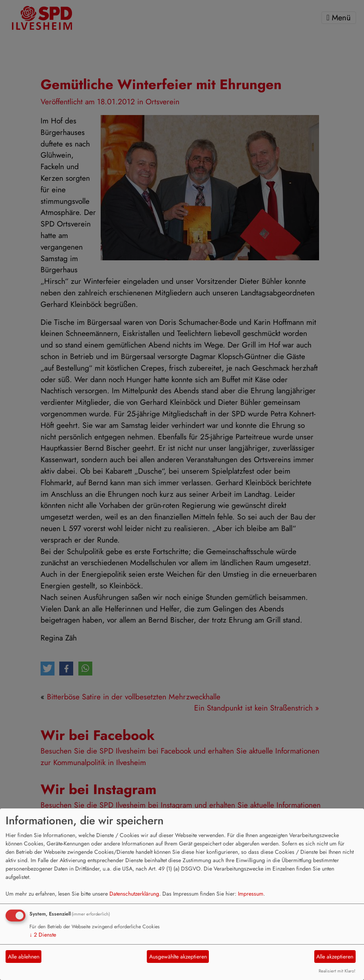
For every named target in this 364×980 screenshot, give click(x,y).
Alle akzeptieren (335, 957)
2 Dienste (43, 935)
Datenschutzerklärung (134, 894)
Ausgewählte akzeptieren (178, 957)
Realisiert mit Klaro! (337, 971)
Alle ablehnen (24, 957)
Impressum (251, 894)
